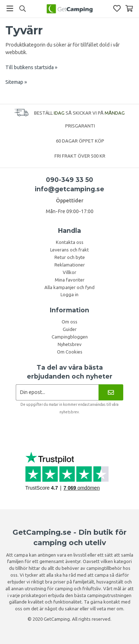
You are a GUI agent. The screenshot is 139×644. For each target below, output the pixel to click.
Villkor (69, 272)
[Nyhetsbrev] (111, 392)
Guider (70, 329)
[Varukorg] (129, 8)
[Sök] (22, 9)
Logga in (69, 294)
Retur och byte (70, 257)
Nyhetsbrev (70, 344)
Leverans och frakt (69, 250)
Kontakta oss (70, 242)
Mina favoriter (70, 280)
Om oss (69, 322)
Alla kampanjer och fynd (69, 287)
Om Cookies (70, 352)
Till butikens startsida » (31, 67)
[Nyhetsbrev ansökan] (57, 392)
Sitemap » (16, 82)
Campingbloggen (70, 337)
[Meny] (10, 8)
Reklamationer (70, 265)
